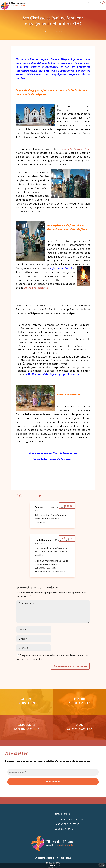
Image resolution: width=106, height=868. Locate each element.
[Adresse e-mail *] (53, 772)
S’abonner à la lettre (67, 824)
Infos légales (62, 814)
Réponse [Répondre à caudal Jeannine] (67, 538)
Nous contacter (64, 829)
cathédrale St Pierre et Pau (73, 149)
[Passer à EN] (95, 3)
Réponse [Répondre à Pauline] (67, 506)
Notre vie (60, 32)
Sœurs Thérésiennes (36, 288)
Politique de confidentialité (71, 819)
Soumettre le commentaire (70, 666)
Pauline (39, 507)
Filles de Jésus (48, 32)
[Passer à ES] (100, 3)
